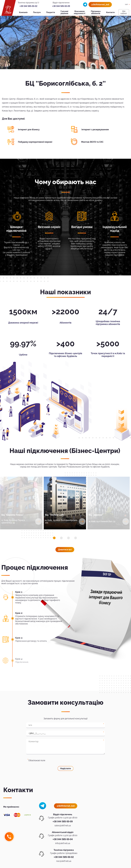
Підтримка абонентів (96, 12)
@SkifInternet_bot (100, 5)
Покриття (51, 12)
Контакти (110, 12)
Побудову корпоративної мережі (35, 142)
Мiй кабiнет (124, 12)
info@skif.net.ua (63, 843)
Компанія (23, 12)
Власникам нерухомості (79, 12)
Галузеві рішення (64, 12)
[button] (54, 538)
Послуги (37, 12)
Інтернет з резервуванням (95, 130)
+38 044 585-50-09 (61, 6)
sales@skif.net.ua (63, 826)
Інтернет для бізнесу (29, 130)
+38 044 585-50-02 (28, 6)
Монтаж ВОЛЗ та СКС (92, 142)
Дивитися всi (65, 550)
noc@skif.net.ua (64, 861)
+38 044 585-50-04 (63, 839)
